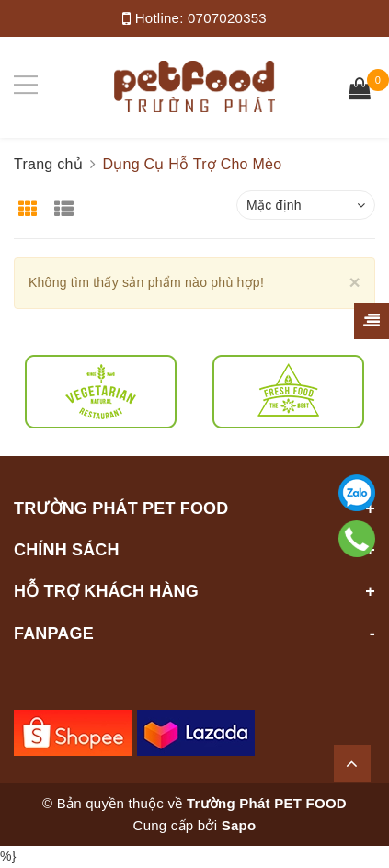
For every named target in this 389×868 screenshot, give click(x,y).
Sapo (239, 825)
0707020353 (227, 18)
